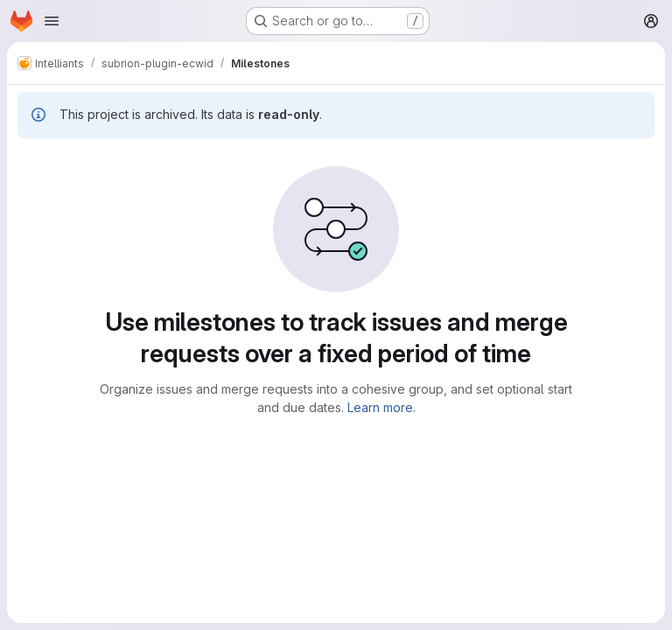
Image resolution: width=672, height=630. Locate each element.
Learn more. (381, 407)
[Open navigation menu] (52, 21)
